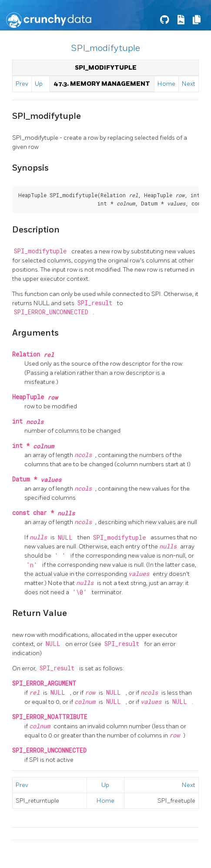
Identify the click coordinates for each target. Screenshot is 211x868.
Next (189, 84)
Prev (22, 84)
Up (39, 84)
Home (166, 84)
